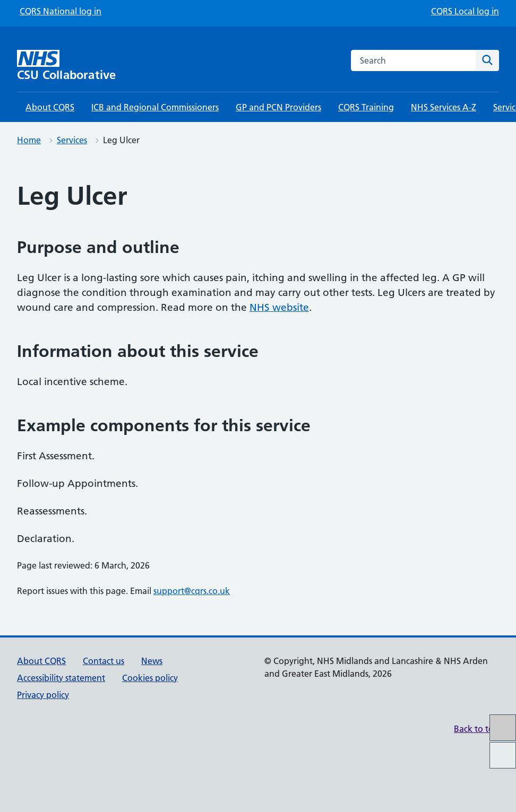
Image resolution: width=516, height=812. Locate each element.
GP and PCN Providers (278, 107)
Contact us (104, 661)
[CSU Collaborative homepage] (78, 66)
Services (72, 140)
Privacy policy (43, 695)
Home (29, 140)
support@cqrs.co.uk (192, 591)
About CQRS (50, 107)
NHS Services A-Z (444, 107)
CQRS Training (366, 107)
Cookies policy (150, 678)
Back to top (476, 729)
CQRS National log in (61, 11)
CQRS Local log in (465, 11)
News (152, 661)
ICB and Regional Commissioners (155, 107)
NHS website (279, 307)
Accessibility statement (61, 678)
